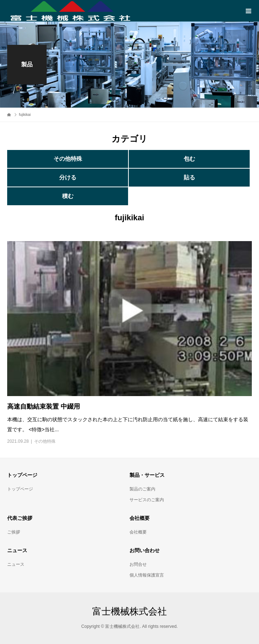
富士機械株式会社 (129, 611)
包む (189, 159)
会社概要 (138, 532)
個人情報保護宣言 (147, 575)
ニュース (16, 564)
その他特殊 (68, 159)
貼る (189, 177)
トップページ (20, 489)
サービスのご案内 (147, 500)
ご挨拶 (14, 532)
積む (68, 196)
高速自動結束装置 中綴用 (44, 406)
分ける (68, 177)
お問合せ (138, 564)
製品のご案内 (142, 489)
